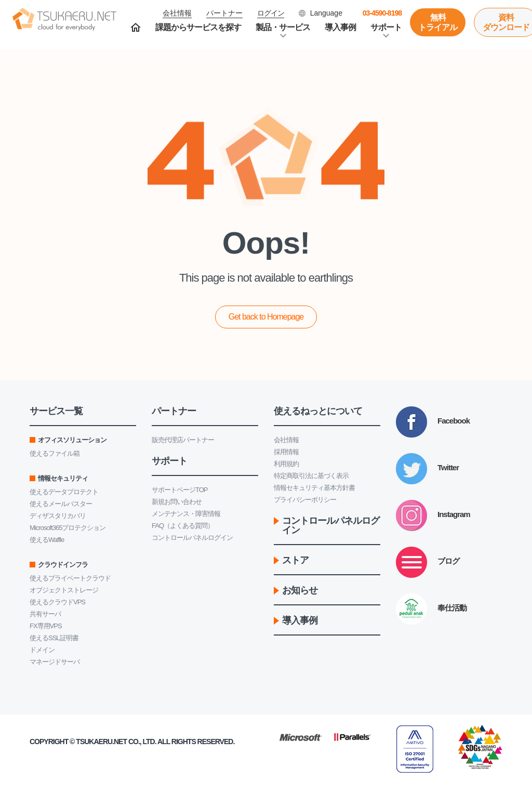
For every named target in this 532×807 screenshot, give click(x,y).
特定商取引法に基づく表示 (311, 476)
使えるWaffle (47, 540)
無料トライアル (438, 22)
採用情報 (286, 452)
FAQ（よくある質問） (183, 526)
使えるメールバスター (61, 504)
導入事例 (340, 27)
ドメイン (42, 650)
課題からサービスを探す (198, 27)
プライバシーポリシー (305, 500)
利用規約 (286, 464)
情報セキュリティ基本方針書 (314, 488)
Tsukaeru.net (101, 742)
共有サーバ (45, 614)
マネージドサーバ (55, 662)
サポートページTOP (180, 490)
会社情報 (286, 440)
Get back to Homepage (266, 317)
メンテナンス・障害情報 (186, 514)
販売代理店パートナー (183, 440)
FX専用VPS (46, 626)
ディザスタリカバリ (58, 516)
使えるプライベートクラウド (70, 578)
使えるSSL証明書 (54, 638)
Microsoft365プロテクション (68, 528)
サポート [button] (386, 27)
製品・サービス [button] (283, 27)
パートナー (224, 13)
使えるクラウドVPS (57, 602)
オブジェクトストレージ (64, 590)
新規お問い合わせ (177, 502)
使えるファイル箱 (55, 453)
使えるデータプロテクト (64, 492)
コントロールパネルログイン (192, 538)
